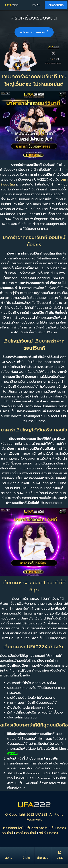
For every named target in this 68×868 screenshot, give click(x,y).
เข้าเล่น (26, 858)
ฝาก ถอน (43, 858)
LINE (60, 858)
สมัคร (9, 858)
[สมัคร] (9, 852)
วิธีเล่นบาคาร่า (49, 833)
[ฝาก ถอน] (43, 852)
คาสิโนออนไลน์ (26, 833)
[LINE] (60, 852)
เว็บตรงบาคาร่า (37, 828)
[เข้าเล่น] (26, 852)
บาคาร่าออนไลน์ (13, 828)
